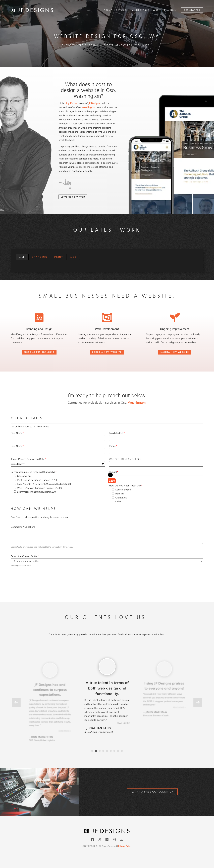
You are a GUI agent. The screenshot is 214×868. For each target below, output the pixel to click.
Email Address (117, 433)
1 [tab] (92, 751)
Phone (113, 446)
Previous (19, 703)
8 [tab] (118, 751)
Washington (89, 107)
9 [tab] (122, 751)
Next (195, 703)
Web (73, 257)
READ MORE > (65, 731)
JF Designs (94, 103)
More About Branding (39, 352)
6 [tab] (111, 751)
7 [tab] (114, 751)
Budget (113, 472)
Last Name (17, 446)
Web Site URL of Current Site (125, 459)
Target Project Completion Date (28, 459)
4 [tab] (103, 751)
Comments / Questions (23, 527)
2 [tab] (96, 751)
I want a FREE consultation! (152, 792)
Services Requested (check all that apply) (34, 472)
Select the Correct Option (25, 556)
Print (59, 257)
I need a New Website (107, 352)
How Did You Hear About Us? (125, 486)
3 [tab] (100, 751)
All (22, 257)
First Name (17, 433)
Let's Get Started (73, 197)
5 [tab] (107, 751)
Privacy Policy (125, 846)
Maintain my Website (175, 352)
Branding (40, 257)
